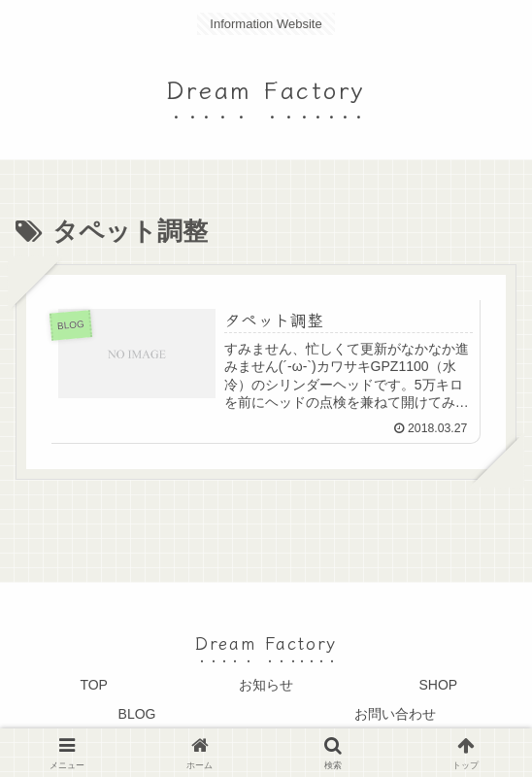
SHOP (438, 686)
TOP (94, 686)
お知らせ (266, 686)
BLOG (137, 714)
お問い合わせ (395, 714)
